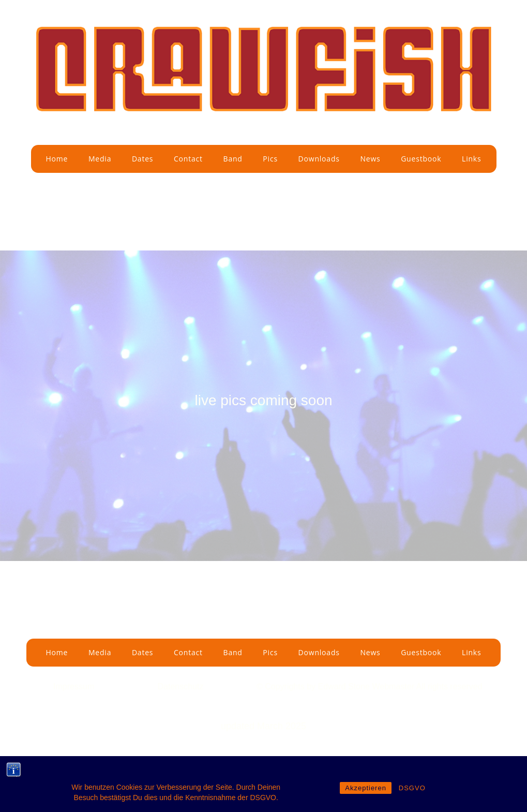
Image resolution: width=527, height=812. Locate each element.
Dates (142, 159)
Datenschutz (181, 686)
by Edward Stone (339, 686)
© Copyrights (282, 686)
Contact (188, 159)
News (370, 159)
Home (57, 159)
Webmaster (394, 686)
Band (233, 159)
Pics (270, 159)
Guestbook (421, 159)
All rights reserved (449, 686)
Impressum (74, 686)
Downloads (319, 159)
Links (471, 159)
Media (100, 159)
